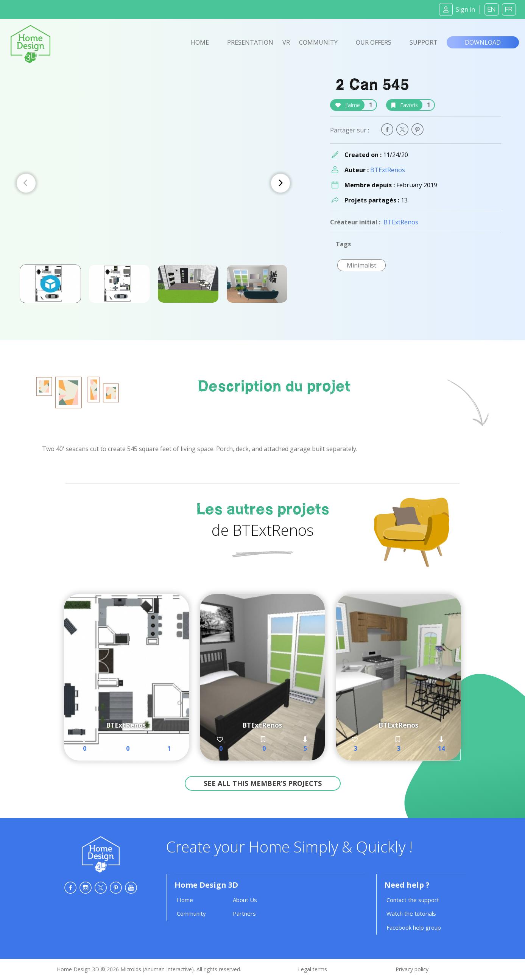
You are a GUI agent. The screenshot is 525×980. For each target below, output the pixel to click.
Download (483, 42)
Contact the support (413, 900)
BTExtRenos (388, 170)
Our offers (374, 42)
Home (200, 42)
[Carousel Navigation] (153, 183)
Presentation (250, 42)
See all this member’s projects (263, 783)
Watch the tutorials (411, 913)
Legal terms (312, 969)
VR (286, 42)
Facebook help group (414, 927)
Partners (244, 913)
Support (424, 42)
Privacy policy (412, 969)
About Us (245, 900)
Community (318, 42)
